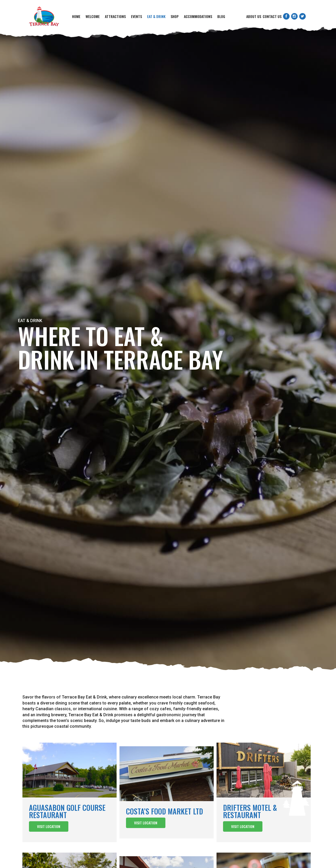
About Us (254, 16)
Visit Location (49, 826)
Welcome (93, 16)
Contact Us (272, 16)
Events (136, 16)
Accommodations (198, 16)
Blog (221, 16)
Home (76, 16)
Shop (175, 16)
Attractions (115, 16)
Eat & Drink (156, 16)
